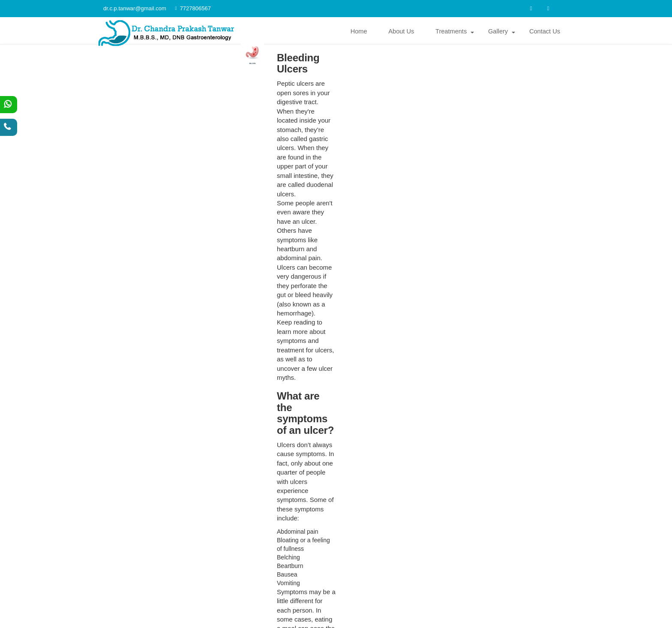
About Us (402, 32)
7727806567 (191, 8)
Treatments (451, 32)
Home (359, 32)
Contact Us (545, 32)
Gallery (498, 32)
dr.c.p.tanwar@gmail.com (341, 553)
